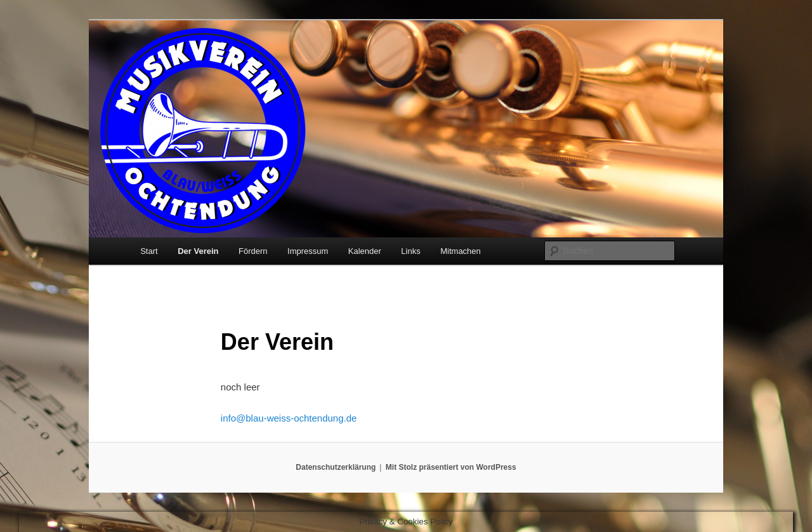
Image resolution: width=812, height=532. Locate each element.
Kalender (365, 251)
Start (149, 251)
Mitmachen (461, 251)
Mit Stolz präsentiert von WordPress (451, 467)
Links (410, 251)
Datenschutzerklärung (336, 467)
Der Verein (198, 251)
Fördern (253, 251)
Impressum (308, 251)
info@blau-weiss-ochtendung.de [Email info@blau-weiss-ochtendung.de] (289, 418)
